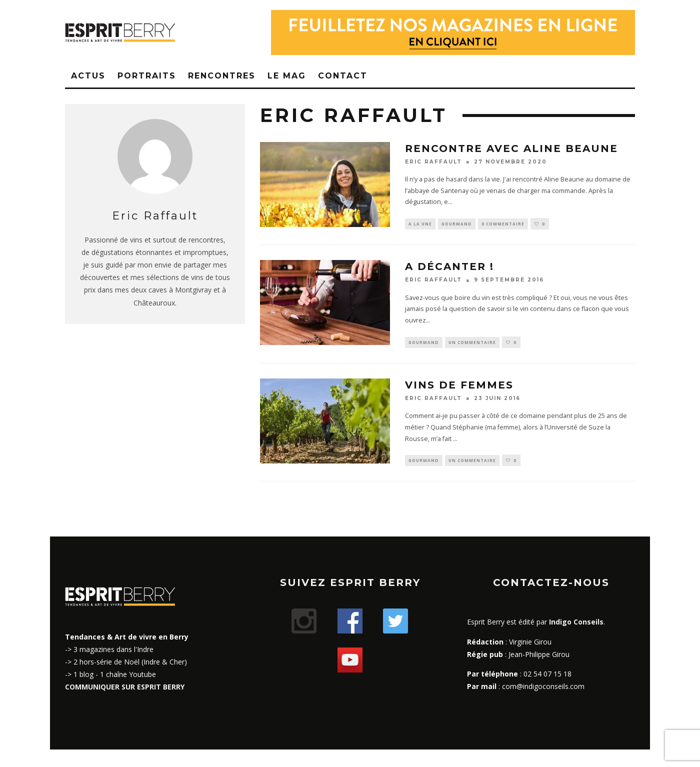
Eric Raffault (433, 162)
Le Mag (287, 76)
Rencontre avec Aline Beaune (511, 148)
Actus (88, 76)
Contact (343, 76)
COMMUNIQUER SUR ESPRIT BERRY (125, 689)
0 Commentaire (503, 224)
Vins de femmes (459, 386)
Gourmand (457, 224)
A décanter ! (449, 267)
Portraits (147, 76)
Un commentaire (472, 343)
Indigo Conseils (576, 624)
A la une (420, 224)
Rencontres (222, 76)
